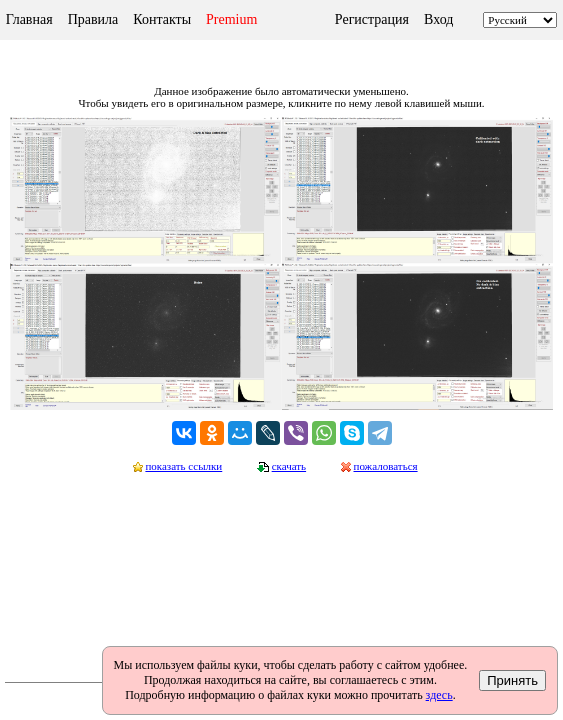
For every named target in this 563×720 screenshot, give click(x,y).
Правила (93, 19)
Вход (438, 19)
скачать (289, 466)
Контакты (162, 19)
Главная (29, 19)
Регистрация (372, 19)
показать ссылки (183, 466)
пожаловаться (386, 466)
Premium (231, 19)
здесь (439, 695)
